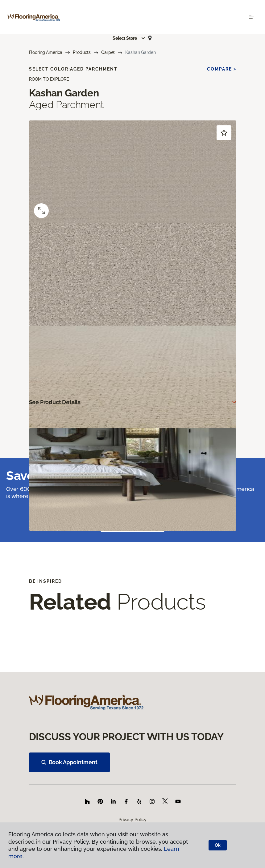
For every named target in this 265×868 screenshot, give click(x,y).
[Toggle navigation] (251, 17)
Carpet (108, 52)
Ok (218, 845)
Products (82, 52)
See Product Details (55, 402)
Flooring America (46, 52)
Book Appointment (69, 762)
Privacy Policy (132, 820)
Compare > (222, 69)
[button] (129, 38)
